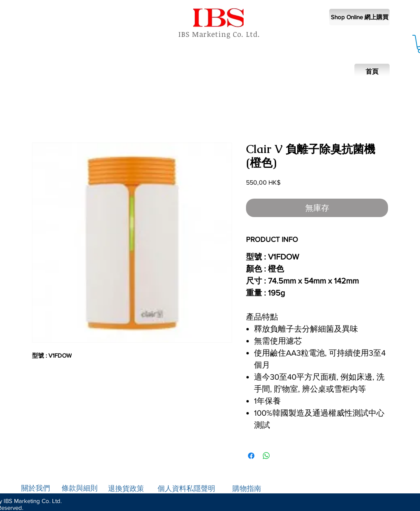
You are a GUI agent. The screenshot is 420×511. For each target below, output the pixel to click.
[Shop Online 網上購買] (359, 17)
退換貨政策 (126, 489)
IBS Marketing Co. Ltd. (219, 34)
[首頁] (372, 72)
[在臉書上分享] (251, 456)
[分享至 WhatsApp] (266, 456)
